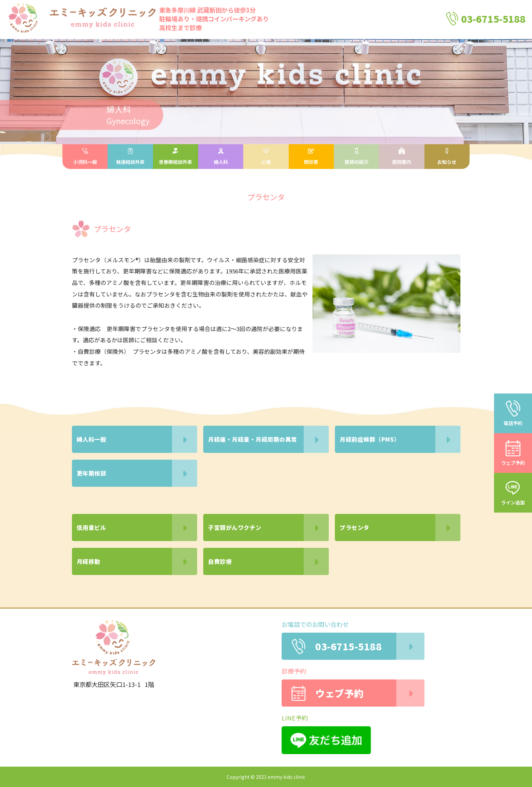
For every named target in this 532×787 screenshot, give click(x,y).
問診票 (311, 157)
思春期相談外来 (175, 157)
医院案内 (402, 157)
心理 (266, 157)
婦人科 (221, 157)
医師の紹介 (357, 157)
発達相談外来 (130, 157)
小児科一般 (85, 157)
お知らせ (447, 157)
